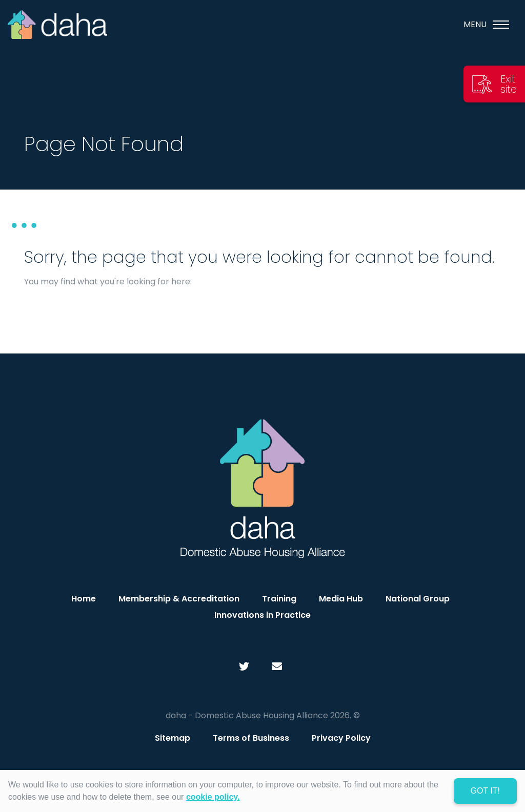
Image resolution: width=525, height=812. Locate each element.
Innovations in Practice (262, 615)
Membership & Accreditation (179, 599)
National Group (418, 599)
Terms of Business (251, 738)
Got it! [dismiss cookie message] (485, 791)
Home (84, 599)
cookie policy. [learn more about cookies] (213, 797)
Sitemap (173, 738)
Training (279, 599)
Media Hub (341, 599)
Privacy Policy (341, 738)
